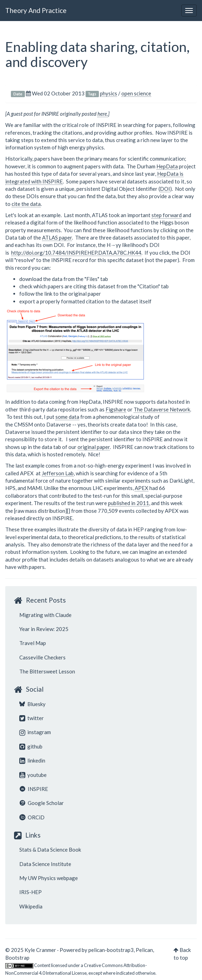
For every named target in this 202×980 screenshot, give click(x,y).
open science (136, 93)
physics (109, 93)
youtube (33, 775)
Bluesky (32, 704)
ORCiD (32, 817)
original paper (94, 447)
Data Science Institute (45, 864)
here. (103, 114)
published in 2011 (129, 503)
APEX (142, 488)
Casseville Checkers (42, 657)
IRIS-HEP (31, 892)
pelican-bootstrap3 (111, 950)
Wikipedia (31, 906)
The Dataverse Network (162, 409)
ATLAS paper (57, 237)
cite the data (26, 204)
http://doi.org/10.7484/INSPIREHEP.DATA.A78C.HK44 (76, 253)
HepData (167, 166)
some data (67, 417)
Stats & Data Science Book (50, 850)
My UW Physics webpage (49, 878)
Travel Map (33, 643)
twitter (32, 718)
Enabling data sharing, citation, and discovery (97, 54)
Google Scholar (42, 803)
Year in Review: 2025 (44, 629)
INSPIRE (34, 789)
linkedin (32, 760)
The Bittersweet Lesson (47, 671)
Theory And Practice (36, 10)
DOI (165, 189)
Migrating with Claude (45, 615)
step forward (167, 215)
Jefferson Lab (58, 473)
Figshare (116, 409)
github (31, 746)
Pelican (144, 950)
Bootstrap (17, 958)
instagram (35, 732)
